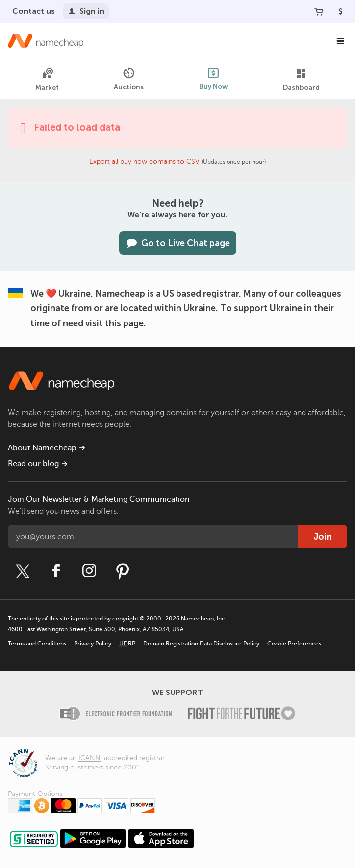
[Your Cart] (319, 11)
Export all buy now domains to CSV (144, 161)
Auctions (129, 79)
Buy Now (214, 79)
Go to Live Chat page (178, 243)
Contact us (34, 11)
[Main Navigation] (340, 41)
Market (47, 80)
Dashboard (301, 80)
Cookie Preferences (294, 644)
